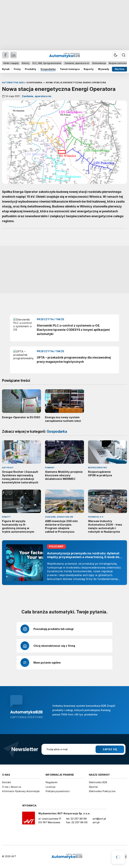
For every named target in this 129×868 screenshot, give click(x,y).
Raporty (89, 69)
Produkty (31, 69)
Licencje (50, 787)
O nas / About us (12, 787)
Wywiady (104, 69)
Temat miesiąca (70, 69)
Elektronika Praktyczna (102, 791)
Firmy (17, 69)
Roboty (26, 63)
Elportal (93, 787)
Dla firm (120, 69)
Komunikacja (99, 63)
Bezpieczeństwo (118, 63)
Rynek (6, 69)
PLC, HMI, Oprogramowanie (47, 63)
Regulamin (51, 782)
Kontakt (7, 782)
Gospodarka (48, 69)
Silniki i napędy (11, 63)
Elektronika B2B (98, 782)
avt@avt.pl (99, 819)
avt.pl (96, 822)
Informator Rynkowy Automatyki (21, 791)
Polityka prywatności (58, 791)
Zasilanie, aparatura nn (77, 63)
